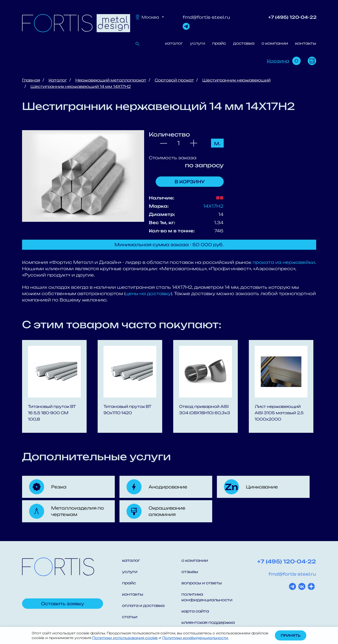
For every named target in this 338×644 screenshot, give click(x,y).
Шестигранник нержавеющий (236, 80)
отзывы (190, 572)
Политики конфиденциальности (195, 638)
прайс (219, 43)
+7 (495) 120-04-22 (292, 17)
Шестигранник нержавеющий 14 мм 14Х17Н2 (81, 86)
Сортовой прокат (174, 80)
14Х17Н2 (213, 206)
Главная (31, 80)
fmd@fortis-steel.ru (206, 17)
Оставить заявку (63, 604)
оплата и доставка (143, 605)
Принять (291, 635)
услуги (198, 43)
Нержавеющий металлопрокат (111, 80)
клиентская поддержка (208, 622)
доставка (244, 43)
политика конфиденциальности (207, 597)
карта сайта (195, 611)
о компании (275, 43)
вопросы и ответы (202, 583)
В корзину (190, 182)
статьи (130, 617)
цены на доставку (148, 293)
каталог (174, 43)
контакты (306, 43)
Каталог (58, 80)
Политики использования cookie (125, 638)
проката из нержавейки (284, 262)
